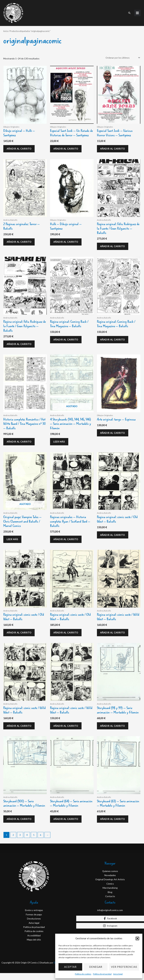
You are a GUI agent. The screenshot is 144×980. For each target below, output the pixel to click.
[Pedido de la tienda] (122, 54)
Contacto (110, 903)
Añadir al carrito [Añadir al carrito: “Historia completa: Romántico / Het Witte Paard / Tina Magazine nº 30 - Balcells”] (20, 442)
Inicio (6, 27)
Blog (110, 899)
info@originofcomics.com (110, 917)
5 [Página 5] (34, 842)
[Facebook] (110, 925)
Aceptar (70, 967)
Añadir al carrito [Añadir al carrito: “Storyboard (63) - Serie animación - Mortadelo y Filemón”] (114, 825)
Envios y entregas (34, 917)
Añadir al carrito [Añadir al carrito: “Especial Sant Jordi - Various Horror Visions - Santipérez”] (114, 145)
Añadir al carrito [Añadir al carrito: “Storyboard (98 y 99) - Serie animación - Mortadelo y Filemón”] (114, 731)
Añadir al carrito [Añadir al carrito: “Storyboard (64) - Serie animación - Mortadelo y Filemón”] (67, 825)
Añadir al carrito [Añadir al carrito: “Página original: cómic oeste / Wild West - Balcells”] (114, 636)
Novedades (110, 882)
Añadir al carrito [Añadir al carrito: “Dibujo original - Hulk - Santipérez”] (20, 145)
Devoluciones (34, 925)
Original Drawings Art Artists (110, 886)
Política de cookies (83, 974)
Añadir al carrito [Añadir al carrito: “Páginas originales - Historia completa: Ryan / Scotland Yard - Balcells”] (67, 541)
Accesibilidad (34, 942)
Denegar (96, 967)
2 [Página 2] (13, 842)
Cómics (110, 891)
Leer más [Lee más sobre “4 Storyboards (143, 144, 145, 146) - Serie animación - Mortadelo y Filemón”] (60, 442)
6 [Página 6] (41, 842)
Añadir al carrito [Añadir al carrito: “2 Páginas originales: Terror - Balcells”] (20, 240)
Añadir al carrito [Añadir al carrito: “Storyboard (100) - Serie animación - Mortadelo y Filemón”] (20, 825)
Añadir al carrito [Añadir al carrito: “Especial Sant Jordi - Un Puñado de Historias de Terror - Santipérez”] (67, 145)
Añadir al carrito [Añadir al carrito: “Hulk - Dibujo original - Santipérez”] (67, 240)
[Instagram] (110, 933)
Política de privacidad (102, 974)
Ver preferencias (124, 967)
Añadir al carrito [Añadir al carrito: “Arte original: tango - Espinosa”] (114, 434)
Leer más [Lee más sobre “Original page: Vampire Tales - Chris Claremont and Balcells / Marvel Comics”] (14, 541)
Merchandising (110, 895)
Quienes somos (110, 878)
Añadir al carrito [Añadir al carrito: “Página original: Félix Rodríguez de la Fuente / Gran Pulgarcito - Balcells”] (114, 244)
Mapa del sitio (34, 947)
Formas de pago (34, 921)
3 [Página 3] (20, 842)
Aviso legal (118, 974)
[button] (137, 938)
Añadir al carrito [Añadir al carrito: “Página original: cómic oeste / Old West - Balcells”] (114, 537)
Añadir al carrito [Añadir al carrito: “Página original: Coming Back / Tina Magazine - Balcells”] (67, 339)
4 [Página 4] (27, 842)
